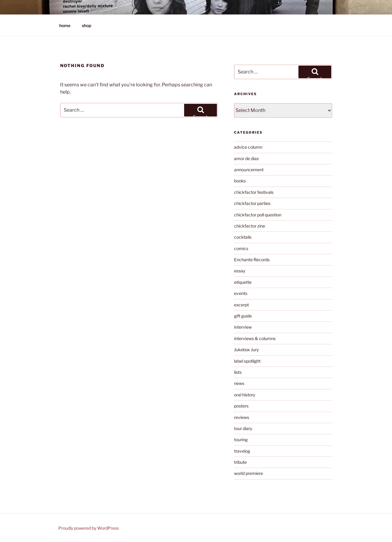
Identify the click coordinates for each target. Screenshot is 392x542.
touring (241, 440)
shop (86, 25)
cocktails (243, 237)
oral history (245, 395)
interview (243, 327)
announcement (249, 170)
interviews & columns (255, 338)
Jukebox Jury (246, 350)
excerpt (241, 305)
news (239, 383)
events (241, 293)
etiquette (243, 282)
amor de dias (246, 158)
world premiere (248, 473)
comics (241, 248)
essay (240, 271)
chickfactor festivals (254, 192)
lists (238, 372)
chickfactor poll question (258, 215)
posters (241, 406)
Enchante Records (252, 260)
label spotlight (247, 361)
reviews (242, 417)
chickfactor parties (252, 203)
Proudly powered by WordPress (89, 528)
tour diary (243, 428)
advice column (248, 147)
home (65, 25)
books (240, 181)
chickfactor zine (250, 226)
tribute (240, 462)
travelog (242, 451)
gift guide (243, 316)
